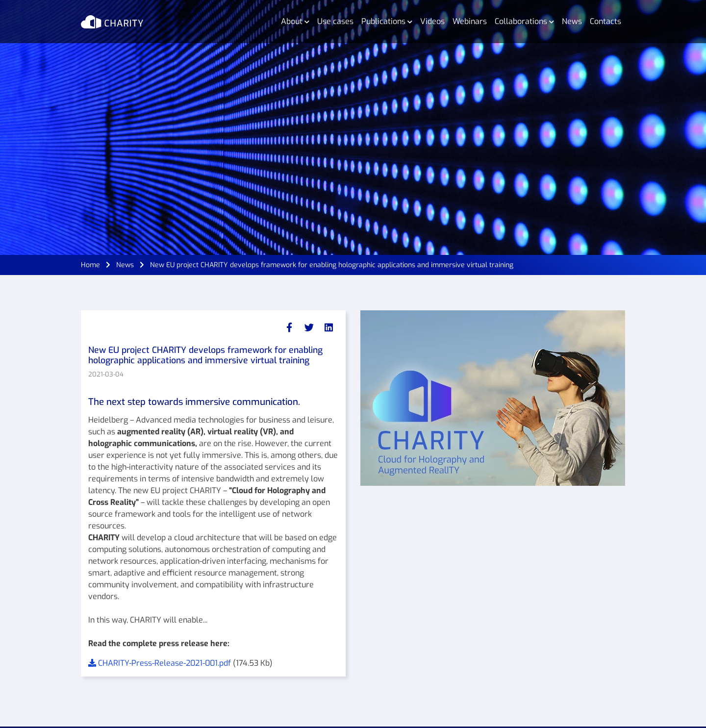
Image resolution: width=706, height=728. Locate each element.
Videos (432, 21)
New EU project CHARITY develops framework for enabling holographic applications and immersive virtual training (332, 265)
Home (90, 265)
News (572, 21)
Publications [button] (387, 21)
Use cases (335, 21)
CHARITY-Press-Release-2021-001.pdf (161, 663)
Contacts (605, 21)
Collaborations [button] (524, 21)
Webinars (470, 21)
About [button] (295, 21)
